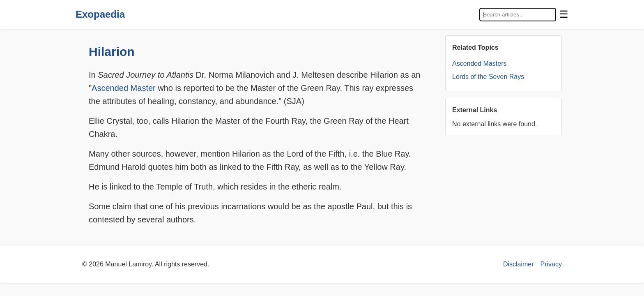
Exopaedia (100, 14)
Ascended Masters (480, 64)
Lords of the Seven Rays (488, 77)
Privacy (551, 264)
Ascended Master (124, 88)
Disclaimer (519, 264)
